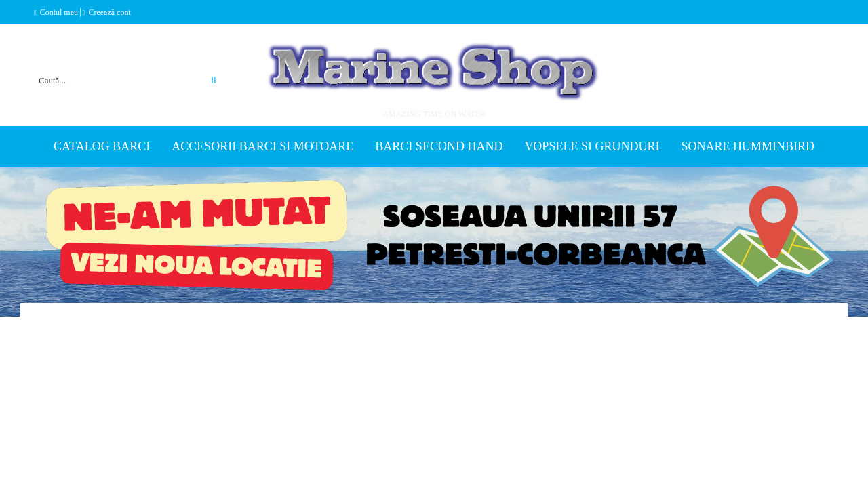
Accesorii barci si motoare (262, 146)
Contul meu (59, 12)
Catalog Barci (102, 146)
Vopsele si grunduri (592, 146)
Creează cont (109, 12)
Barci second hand (439, 146)
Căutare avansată (198, 64)
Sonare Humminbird (748, 146)
